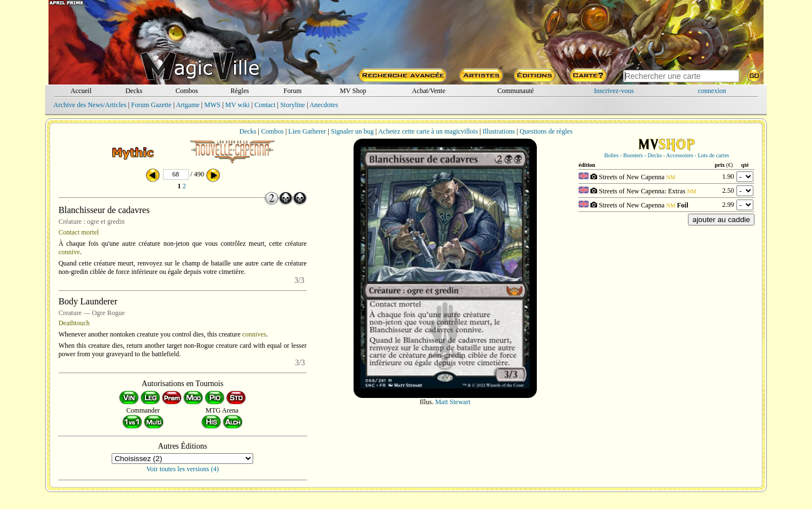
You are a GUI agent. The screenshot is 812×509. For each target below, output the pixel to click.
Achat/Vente (428, 91)
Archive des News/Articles (90, 105)
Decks (134, 91)
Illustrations (499, 131)
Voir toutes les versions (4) (183, 469)
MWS (212, 105)
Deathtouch (74, 323)
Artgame (188, 105)
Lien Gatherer (307, 131)
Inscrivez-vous (614, 91)
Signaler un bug (352, 131)
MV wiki (237, 105)
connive (69, 252)
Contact (265, 105)
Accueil (81, 91)
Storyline (293, 105)
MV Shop (353, 91)
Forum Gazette (151, 105)
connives (255, 334)
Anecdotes (324, 105)
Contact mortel (79, 232)
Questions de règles (546, 131)
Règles (240, 91)
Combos (187, 91)
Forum (293, 91)
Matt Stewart (453, 402)
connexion (712, 91)
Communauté (516, 91)
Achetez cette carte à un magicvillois (428, 131)
